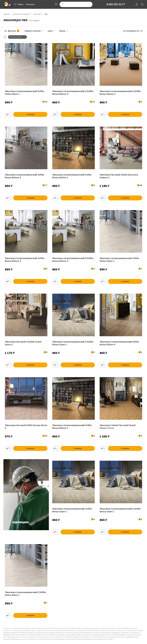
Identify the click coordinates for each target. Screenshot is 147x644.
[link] (26, 495)
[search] (76, 4)
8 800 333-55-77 (116, 4)
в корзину (30, 114)
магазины (30, 4)
